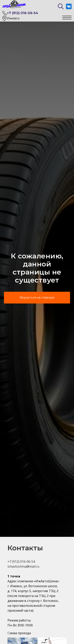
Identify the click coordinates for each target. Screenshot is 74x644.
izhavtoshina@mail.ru (23, 566)
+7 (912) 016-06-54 (22, 13)
